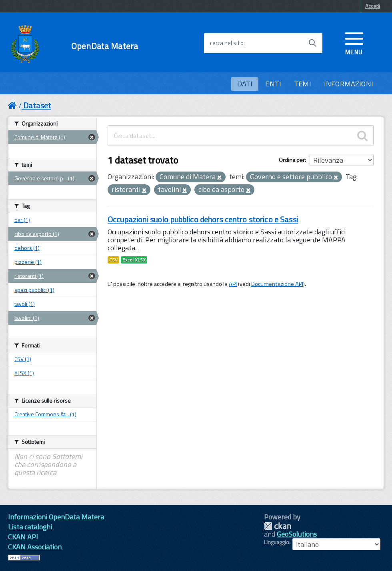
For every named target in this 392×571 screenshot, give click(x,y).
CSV (113, 260)
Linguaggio (277, 542)
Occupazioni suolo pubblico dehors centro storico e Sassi (203, 219)
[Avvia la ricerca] (312, 43)
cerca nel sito (227, 43)
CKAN (278, 526)
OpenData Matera (105, 46)
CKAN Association (35, 547)
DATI (245, 84)
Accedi (373, 6)
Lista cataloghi (30, 527)
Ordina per (292, 160)
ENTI (273, 84)
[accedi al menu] (354, 43)
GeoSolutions (297, 534)
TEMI (303, 84)
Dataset (37, 105)
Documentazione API (277, 284)
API (233, 284)
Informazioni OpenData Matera (56, 517)
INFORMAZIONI (349, 84)
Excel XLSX (134, 260)
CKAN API (23, 537)
